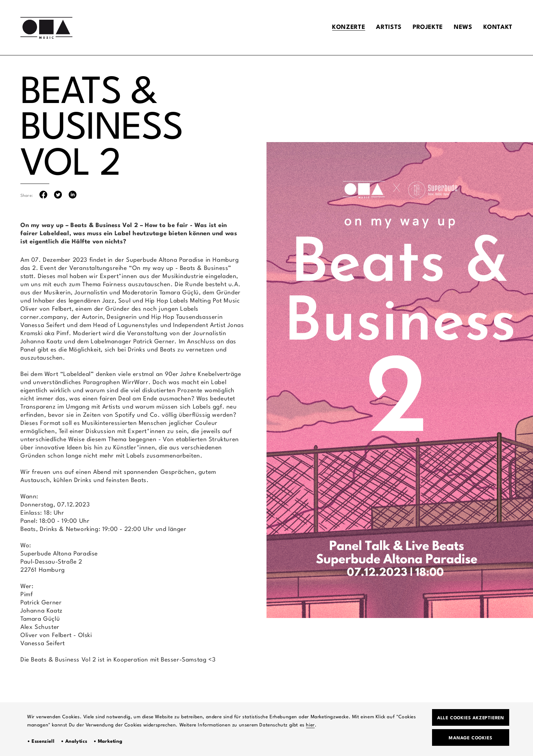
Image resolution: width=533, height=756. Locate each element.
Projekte (428, 27)
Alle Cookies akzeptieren (471, 718)
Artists (389, 27)
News (463, 27)
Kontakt (498, 27)
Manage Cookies (470, 738)
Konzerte (349, 27)
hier (310, 725)
